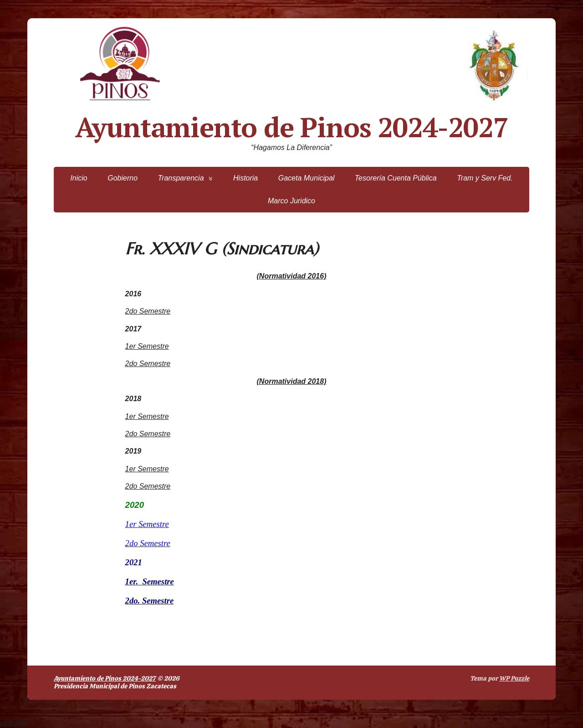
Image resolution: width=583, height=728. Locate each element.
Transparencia (181, 178)
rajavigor (14, 723)
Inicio (79, 178)
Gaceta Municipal (307, 178)
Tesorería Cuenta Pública (396, 178)
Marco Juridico (291, 201)
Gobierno (123, 178)
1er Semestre (147, 346)
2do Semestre (148, 311)
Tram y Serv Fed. (485, 178)
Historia (245, 178)
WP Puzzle (514, 678)
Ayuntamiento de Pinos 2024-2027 (292, 127)
